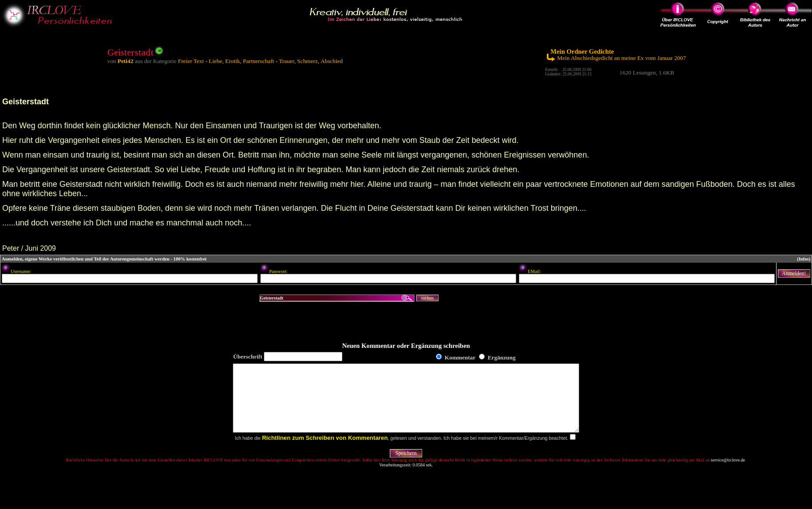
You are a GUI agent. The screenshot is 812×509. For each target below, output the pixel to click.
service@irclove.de (728, 473)
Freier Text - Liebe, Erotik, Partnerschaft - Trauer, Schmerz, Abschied (260, 61)
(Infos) (804, 259)
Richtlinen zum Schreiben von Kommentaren (325, 451)
